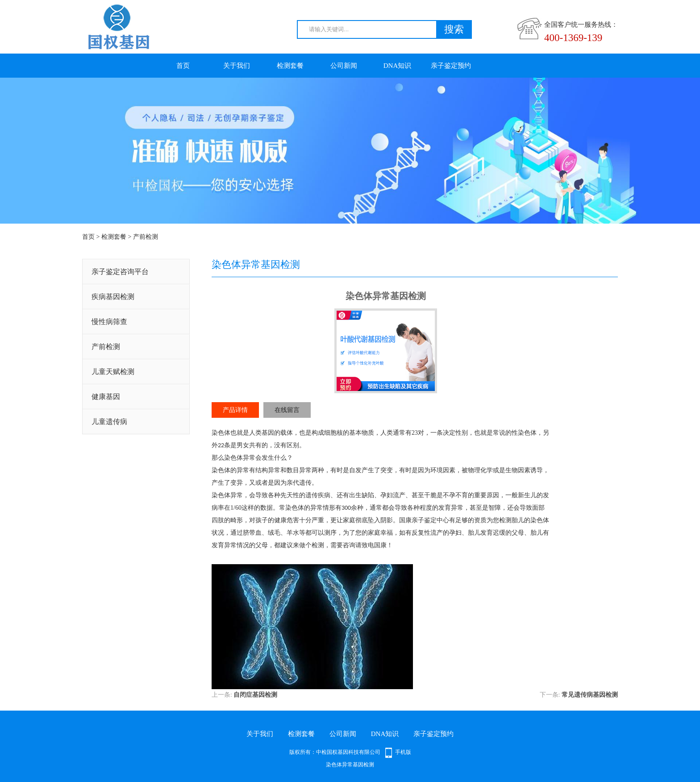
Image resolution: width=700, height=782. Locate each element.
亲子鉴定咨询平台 (120, 272)
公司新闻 (344, 66)
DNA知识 (398, 66)
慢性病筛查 (109, 322)
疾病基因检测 (113, 297)
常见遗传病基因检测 (590, 695)
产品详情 (235, 410)
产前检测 (146, 237)
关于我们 (237, 66)
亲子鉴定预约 (451, 66)
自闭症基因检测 (255, 695)
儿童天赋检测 (113, 372)
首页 (183, 66)
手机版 (403, 752)
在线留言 (287, 410)
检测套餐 (290, 66)
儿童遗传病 (109, 422)
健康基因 (106, 397)
